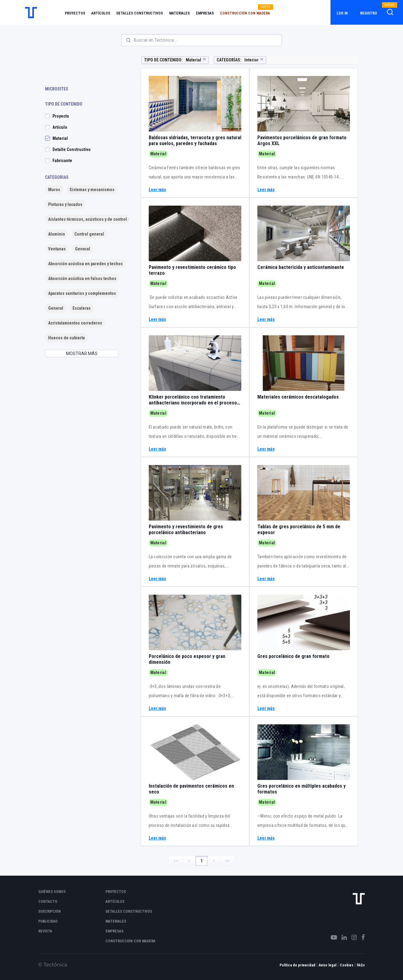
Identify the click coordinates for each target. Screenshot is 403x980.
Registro (369, 13)
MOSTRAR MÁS (82, 354)
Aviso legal (328, 965)
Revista (45, 931)
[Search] (201, 40)
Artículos (101, 13)
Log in (342, 13)
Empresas (205, 13)
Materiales (179, 13)
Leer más (157, 190)
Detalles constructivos (140, 13)
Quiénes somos (52, 892)
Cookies (347, 965)
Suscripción (50, 911)
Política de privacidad (297, 965)
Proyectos (75, 13)
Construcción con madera (245, 13)
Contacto (48, 902)
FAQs (361, 965)
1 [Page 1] (202, 861)
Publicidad (48, 921)
